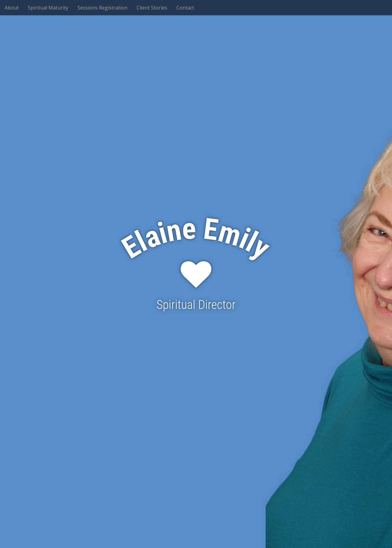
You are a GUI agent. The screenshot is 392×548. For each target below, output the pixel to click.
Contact (185, 8)
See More (196, 333)
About (12, 8)
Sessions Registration (102, 8)
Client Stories (152, 8)
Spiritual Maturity (48, 8)
